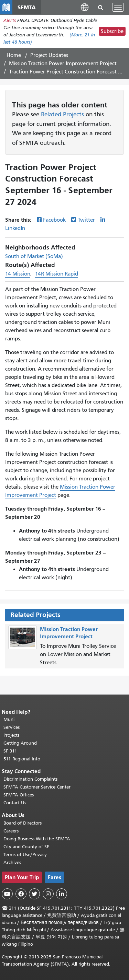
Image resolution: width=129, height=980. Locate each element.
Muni (9, 719)
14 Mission (18, 274)
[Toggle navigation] (118, 7)
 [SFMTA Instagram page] (48, 894)
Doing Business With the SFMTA (37, 839)
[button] (85, 7)
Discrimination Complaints (30, 779)
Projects (11, 735)
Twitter (86, 220)
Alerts (10, 20)
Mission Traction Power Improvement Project (63, 63)
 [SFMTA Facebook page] (21, 894)
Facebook (54, 220)
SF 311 (10, 751)
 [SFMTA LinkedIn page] (62, 894)
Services (12, 727)
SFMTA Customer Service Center (37, 787)
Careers (11, 831)
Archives (12, 862)
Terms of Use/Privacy (25, 855)
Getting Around (20, 743)
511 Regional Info (22, 759)
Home (14, 55)
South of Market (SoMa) (34, 256)
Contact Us (15, 803)
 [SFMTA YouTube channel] (7, 894)
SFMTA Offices (19, 795)
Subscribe (112, 31)
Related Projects (62, 114)
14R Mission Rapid (57, 274)
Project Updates (49, 55)
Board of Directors (23, 823)
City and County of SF (26, 847)
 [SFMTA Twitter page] (34, 894)
